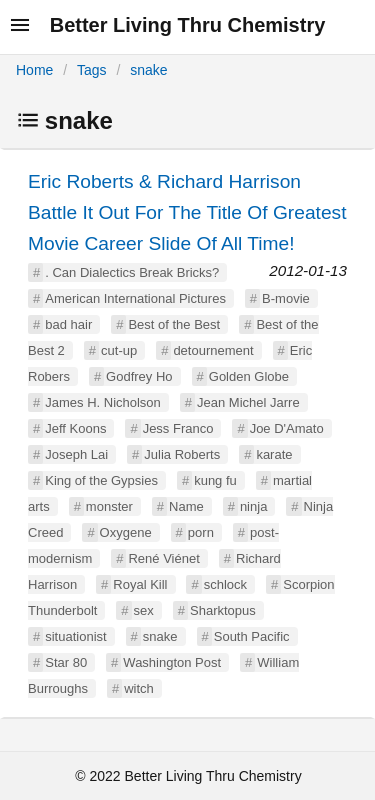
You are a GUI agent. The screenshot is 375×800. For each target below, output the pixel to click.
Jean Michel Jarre (248, 402)
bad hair (68, 324)
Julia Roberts (182, 454)
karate (274, 454)
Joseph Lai (76, 454)
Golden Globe (249, 376)
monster (109, 506)
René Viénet (163, 558)
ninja (253, 506)
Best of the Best (174, 324)
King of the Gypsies (101, 480)
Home (34, 70)
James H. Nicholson (103, 402)
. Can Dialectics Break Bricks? (132, 272)
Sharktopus (223, 610)
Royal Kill (140, 584)
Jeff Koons (75, 428)
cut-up (119, 350)
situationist (75, 636)
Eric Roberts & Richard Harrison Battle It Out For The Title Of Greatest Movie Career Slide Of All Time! (187, 212)
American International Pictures (135, 298)
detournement (213, 350)
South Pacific (252, 636)
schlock (225, 584)
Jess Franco (178, 428)
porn (201, 532)
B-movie (286, 298)
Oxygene (126, 532)
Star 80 (66, 662)
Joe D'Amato (287, 428)
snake (148, 70)
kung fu (215, 480)
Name (186, 506)
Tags (92, 70)
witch (139, 688)
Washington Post (172, 662)
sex (144, 610)
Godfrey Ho (139, 376)
